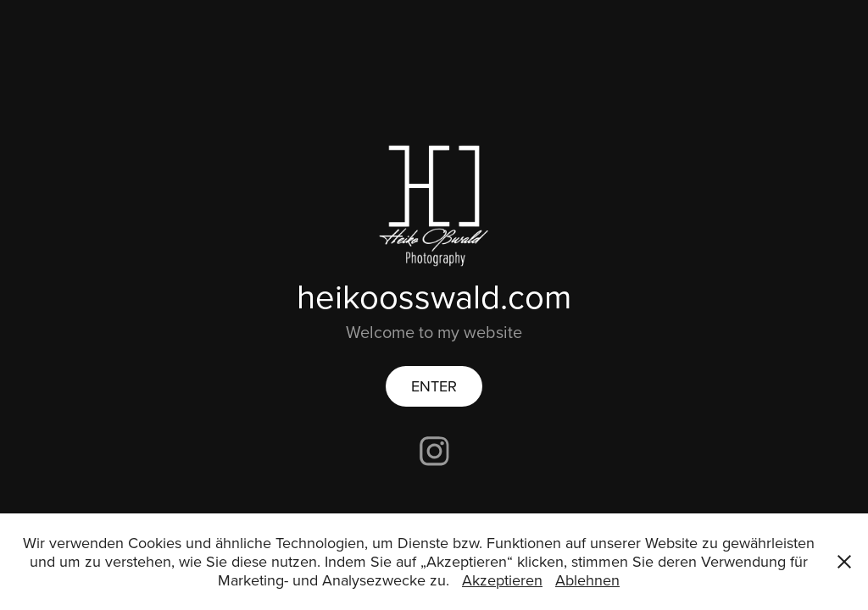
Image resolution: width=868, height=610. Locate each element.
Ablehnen (587, 580)
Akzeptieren (502, 580)
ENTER (434, 386)
